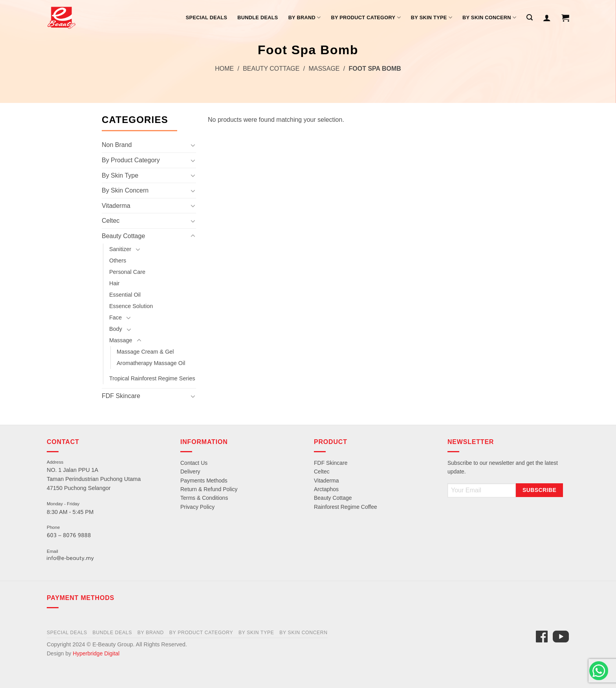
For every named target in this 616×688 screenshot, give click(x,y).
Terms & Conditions (204, 498)
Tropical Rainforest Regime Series (152, 378)
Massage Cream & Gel (145, 352)
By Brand (305, 17)
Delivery (190, 472)
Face (115, 317)
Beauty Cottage (271, 69)
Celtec (111, 221)
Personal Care (127, 272)
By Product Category (366, 17)
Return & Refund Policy (209, 489)
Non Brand (117, 145)
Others (118, 261)
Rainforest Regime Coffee (346, 507)
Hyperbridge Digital (96, 653)
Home (224, 69)
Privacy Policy (197, 507)
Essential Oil (125, 295)
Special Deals (206, 17)
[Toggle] (193, 145)
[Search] (530, 17)
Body (116, 329)
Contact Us (194, 463)
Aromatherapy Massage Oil (151, 363)
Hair (114, 283)
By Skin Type (432, 17)
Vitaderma (116, 206)
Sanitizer (120, 249)
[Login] (547, 18)
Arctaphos (326, 489)
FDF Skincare (121, 396)
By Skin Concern (489, 17)
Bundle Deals (258, 17)
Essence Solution (131, 306)
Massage (324, 69)
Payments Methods (204, 481)
